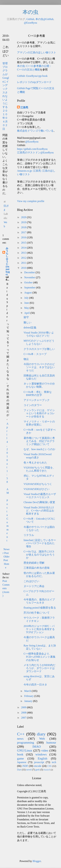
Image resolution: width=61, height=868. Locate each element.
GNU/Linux (25, 750)
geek (37, 770)
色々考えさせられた (35, 463)
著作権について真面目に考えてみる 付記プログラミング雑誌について (39, 441)
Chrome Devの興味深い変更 (39, 502)
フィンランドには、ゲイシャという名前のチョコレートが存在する (39, 413)
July (27, 298)
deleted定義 (30, 328)
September (30, 288)
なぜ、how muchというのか (39, 449)
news (20, 739)
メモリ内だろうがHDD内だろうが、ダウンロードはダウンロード (39, 668)
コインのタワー (33, 405)
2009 (24, 707)
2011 (24, 263)
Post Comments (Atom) (6, 588)
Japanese (22, 762)
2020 (24, 217)
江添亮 (24, 107)
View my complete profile (31, 201)
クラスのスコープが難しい (39, 349)
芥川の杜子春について (37, 613)
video (45, 750)
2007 (24, 718)
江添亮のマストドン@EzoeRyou (35, 153)
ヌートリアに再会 (34, 586)
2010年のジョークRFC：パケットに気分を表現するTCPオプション (39, 629)
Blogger (37, 861)
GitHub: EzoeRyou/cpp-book (32, 76)
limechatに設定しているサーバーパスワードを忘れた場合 (40, 543)
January (29, 701)
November (30, 277)
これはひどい (31, 581)
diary (41, 734)
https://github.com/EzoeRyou (32, 149)
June (27, 303)
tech (54, 762)
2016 (24, 237)
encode (38, 766)
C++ (21, 734)
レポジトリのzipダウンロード (34, 82)
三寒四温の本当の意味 (37, 568)
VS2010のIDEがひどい (37, 489)
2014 (24, 248)
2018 (24, 227)
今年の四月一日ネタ (35, 685)
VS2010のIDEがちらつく (38, 484)
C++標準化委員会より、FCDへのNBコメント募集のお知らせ (40, 657)
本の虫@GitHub (44, 19)
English (43, 758)
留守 (26, 317)
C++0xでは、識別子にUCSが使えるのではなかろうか (39, 555)
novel (29, 770)
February (29, 696)
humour (51, 743)
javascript (39, 762)
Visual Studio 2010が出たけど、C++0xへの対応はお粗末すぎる (39, 511)
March (28, 691)
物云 (26, 359)
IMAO (37, 747)
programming (26, 743)
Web (42, 739)
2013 (24, 253)
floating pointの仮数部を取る (40, 608)
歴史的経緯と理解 (34, 563)
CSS (49, 766)
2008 (24, 713)
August (28, 293)
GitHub (30, 19)
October (29, 282)
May (27, 308)
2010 (24, 268)
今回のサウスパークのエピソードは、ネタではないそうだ (39, 367)
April (27, 313)
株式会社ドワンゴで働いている (35, 131)
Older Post (6, 558)
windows (41, 754)
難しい (27, 322)
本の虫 (30, 12)
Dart (19, 770)
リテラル (29, 535)
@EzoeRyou (30, 23)
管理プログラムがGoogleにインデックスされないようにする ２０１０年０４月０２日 (6, 96)
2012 (24, 258)
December (30, 272)
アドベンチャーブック (37, 400)
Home (7, 566)
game (20, 758)
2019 (24, 222)
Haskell (47, 770)
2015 (24, 243)
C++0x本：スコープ (35, 354)
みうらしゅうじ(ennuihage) (8, 261)
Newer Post (6, 551)
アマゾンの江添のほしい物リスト (37, 52)
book (20, 754)
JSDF (25, 766)
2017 (24, 232)
